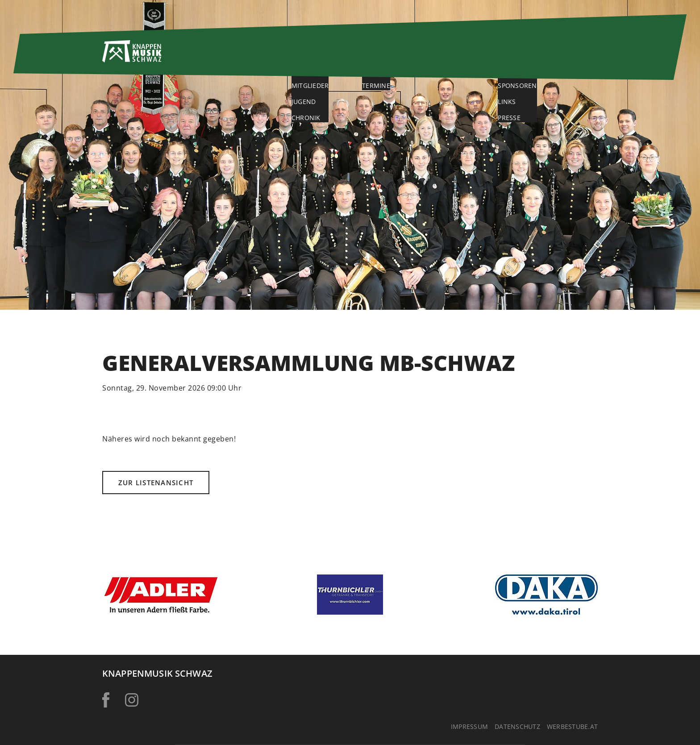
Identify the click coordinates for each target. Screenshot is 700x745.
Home (265, 56)
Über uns (327, 56)
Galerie (467, 56)
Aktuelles (399, 56)
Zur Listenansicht (156, 483)
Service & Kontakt (554, 56)
